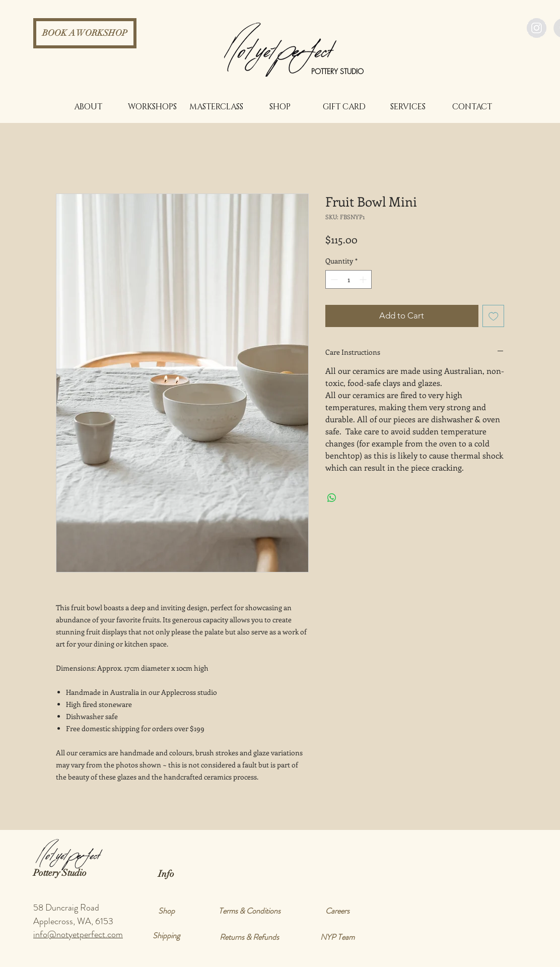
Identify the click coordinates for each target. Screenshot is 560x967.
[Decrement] (333, 279)
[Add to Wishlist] (494, 316)
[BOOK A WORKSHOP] (85, 33)
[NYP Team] (337, 937)
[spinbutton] (348, 279)
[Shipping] (166, 936)
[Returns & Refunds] (249, 937)
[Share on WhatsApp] (332, 498)
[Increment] (364, 279)
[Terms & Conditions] (249, 911)
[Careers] (337, 911)
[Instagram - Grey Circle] (537, 28)
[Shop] (166, 911)
